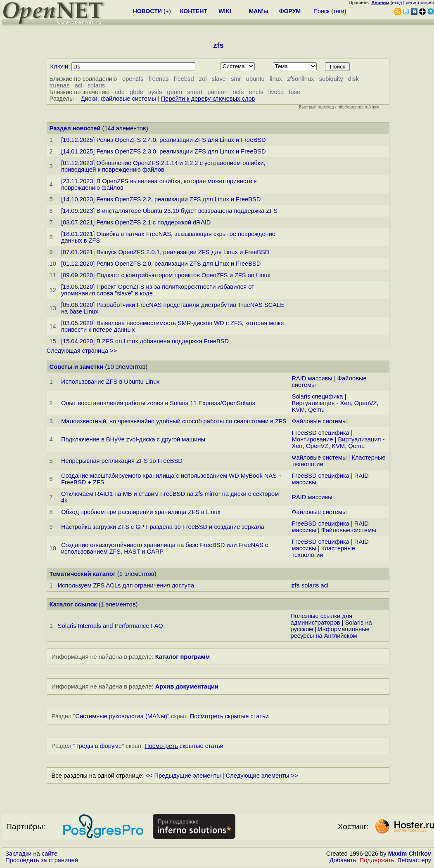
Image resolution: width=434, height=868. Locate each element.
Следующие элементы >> (262, 776)
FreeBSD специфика (320, 433)
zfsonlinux (300, 79)
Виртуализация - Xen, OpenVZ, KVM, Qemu (338, 443)
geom (175, 92)
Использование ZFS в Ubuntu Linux (110, 382)
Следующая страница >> (82, 351)
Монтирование (312, 439)
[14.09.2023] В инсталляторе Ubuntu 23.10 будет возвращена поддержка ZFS (169, 211)
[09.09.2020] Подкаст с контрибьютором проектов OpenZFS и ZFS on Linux (166, 275)
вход (397, 2)
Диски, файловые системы (119, 99)
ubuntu (255, 79)
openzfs (133, 79)
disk (353, 79)
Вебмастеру (414, 860)
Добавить (343, 860)
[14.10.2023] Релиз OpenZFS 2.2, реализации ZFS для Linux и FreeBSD (161, 199)
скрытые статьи (229, 716)
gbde (136, 92)
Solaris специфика (317, 396)
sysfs (155, 92)
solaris (96, 85)
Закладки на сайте (31, 854)
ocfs (238, 92)
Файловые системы (319, 421)
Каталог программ (183, 657)
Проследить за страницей (42, 860)
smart (195, 92)
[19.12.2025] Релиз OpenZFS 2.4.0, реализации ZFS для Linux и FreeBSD (164, 140)
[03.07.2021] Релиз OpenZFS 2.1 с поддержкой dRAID (136, 222)
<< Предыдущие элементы (183, 776)
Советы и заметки (77, 367)
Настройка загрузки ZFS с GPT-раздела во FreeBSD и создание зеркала (163, 527)
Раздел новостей (75, 128)
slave (219, 79)
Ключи (59, 66)
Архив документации (187, 686)
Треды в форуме (98, 746)
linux (276, 79)
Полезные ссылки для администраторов (322, 619)
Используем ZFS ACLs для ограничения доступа (126, 585)
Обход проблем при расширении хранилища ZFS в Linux (141, 512)
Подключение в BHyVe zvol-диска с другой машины (133, 439)
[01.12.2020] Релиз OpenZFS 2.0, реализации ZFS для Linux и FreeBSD (161, 264)
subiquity (331, 79)
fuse (294, 92)
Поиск (321, 11)
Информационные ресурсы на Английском (330, 632)
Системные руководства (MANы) (121, 716)
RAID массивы (312, 378)
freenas (159, 79)
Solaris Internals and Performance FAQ (110, 626)
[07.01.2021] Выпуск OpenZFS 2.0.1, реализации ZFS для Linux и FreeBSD (165, 252)
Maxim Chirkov (410, 854)
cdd (120, 92)
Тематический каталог (83, 574)
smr (236, 79)
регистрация (419, 2)
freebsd (184, 79)
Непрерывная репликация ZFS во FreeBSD (122, 461)
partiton (217, 92)
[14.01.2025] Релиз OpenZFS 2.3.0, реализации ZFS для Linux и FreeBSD (164, 151)
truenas (60, 85)
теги (339, 11)
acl (79, 85)
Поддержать (377, 860)
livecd (276, 92)
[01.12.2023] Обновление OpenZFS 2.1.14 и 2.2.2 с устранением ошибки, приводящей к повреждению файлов (163, 166)
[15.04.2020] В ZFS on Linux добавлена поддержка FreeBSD (145, 341)
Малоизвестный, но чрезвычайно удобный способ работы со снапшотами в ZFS (174, 421)
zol (203, 79)
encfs (256, 92)
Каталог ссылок (73, 604)
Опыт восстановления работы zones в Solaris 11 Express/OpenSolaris (158, 403)
